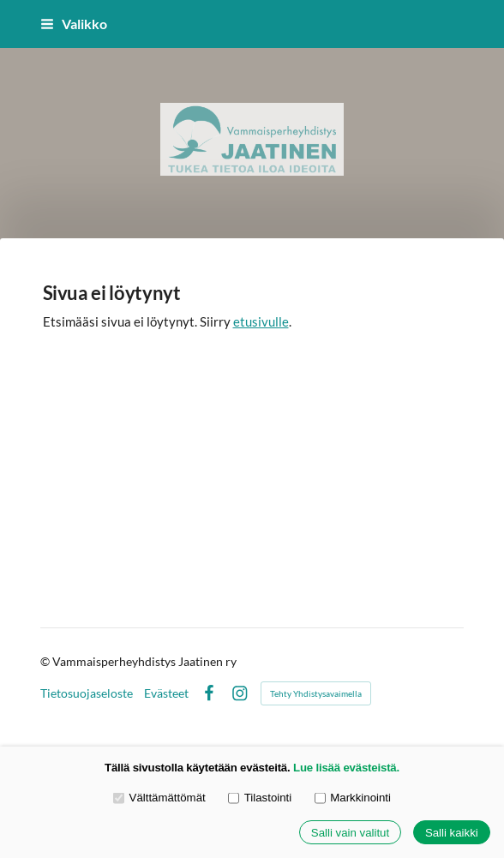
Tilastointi (260, 798)
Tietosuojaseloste (87, 693)
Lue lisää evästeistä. (346, 768)
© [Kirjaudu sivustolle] (46, 661)
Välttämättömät (159, 798)
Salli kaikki (452, 833)
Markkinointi (353, 798)
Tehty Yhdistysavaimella (316, 693)
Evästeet (166, 693)
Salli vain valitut (350, 833)
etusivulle (261, 321)
